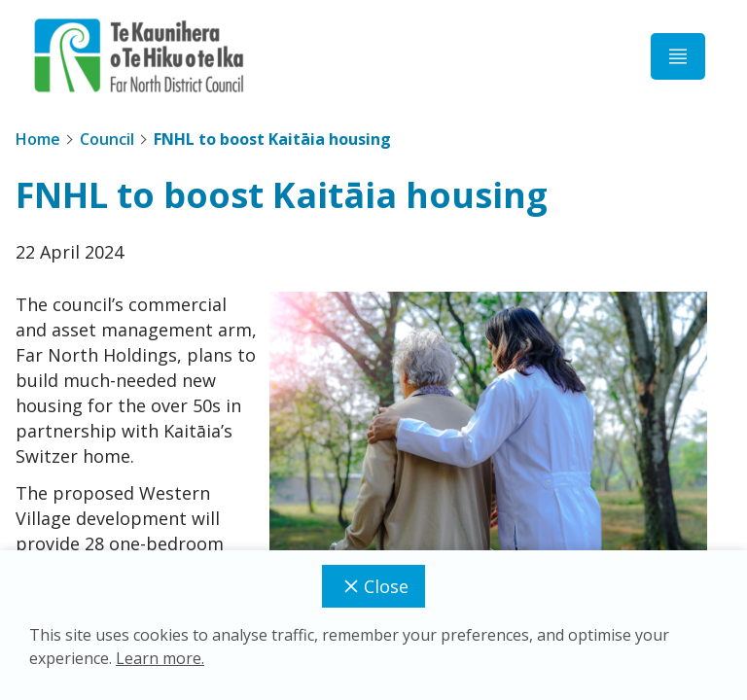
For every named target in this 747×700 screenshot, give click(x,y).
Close (373, 586)
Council (107, 139)
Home (38, 139)
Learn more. (160, 658)
